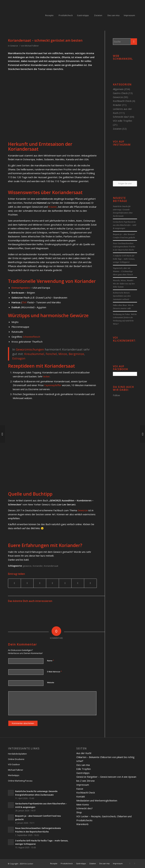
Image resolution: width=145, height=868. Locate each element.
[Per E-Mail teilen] (90, 583)
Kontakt (81, 796)
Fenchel (51, 354)
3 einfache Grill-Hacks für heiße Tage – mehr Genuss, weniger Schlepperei (124, 259)
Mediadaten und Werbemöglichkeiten (97, 800)
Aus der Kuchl (84, 753)
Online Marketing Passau (20, 781)
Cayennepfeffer (53, 385)
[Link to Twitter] (135, 863)
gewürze (27, 566)
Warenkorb (82, 824)
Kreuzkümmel (34, 354)
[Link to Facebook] (130, 863)
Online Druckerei (16, 759)
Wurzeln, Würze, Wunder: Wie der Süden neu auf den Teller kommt (124, 284)
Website (51, 682)
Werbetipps (14, 775)
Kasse (80, 789)
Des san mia (83, 765)
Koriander (38, 566)
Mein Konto (83, 804)
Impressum (83, 785)
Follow (116, 395)
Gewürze (14, 46)
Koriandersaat (51, 566)
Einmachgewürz (21, 288)
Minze (63, 354)
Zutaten (117, 129)
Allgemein (118, 89)
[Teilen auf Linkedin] (52, 583)
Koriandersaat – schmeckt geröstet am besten (45, 40)
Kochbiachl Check (122, 101)
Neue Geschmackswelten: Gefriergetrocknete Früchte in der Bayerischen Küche (124, 247)
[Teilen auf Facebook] (14, 583)
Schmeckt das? (121, 117)
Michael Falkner (32, 46)
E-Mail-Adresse (54, 672)
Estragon (19, 358)
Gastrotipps (83, 773)
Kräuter (53, 207)
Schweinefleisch (31, 337)
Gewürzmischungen (30, 349)
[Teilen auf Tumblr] (65, 583)
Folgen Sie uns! (125, 183)
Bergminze (76, 354)
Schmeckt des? (84, 808)
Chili (24, 302)
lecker (47, 376)
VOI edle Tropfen (122, 121)
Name (51, 660)
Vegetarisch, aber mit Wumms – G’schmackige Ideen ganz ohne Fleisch (123, 271)
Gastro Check (120, 93)
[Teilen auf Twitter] (27, 583)
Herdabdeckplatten (17, 754)
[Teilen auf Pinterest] (40, 583)
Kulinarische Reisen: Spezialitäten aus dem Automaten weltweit (122, 296)
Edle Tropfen (84, 769)
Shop (79, 812)
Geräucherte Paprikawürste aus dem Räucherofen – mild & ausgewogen (124, 225)
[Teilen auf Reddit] (78, 583)
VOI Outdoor (14, 764)
